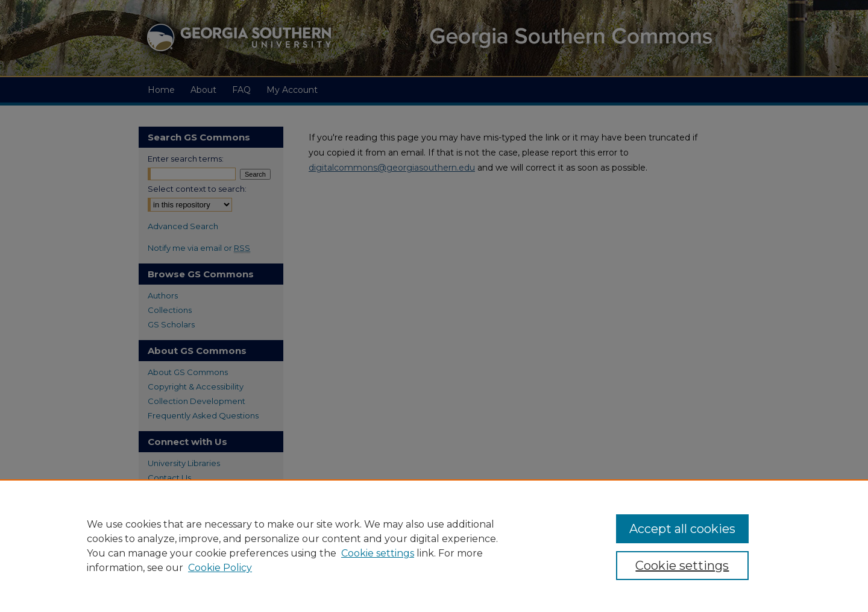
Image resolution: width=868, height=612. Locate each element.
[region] (434, 546)
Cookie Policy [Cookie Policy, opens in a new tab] (220, 568)
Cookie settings (378, 553)
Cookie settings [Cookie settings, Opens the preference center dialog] (682, 566)
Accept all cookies (682, 529)
